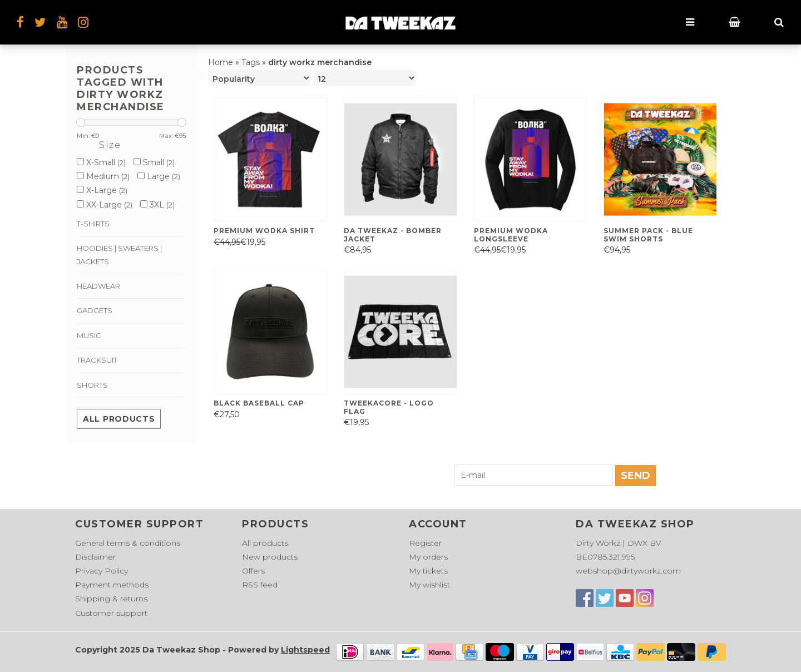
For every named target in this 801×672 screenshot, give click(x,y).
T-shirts (93, 224)
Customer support (111, 613)
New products (270, 557)
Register (425, 543)
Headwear (98, 286)
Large (159, 176)
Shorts (92, 385)
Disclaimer (95, 557)
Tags (251, 62)
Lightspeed (305, 650)
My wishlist (429, 585)
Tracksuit (97, 360)
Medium (103, 176)
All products (119, 419)
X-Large (102, 190)
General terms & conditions (128, 543)
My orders (428, 557)
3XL (157, 205)
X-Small (101, 162)
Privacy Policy (102, 571)
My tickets (428, 571)
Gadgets (95, 310)
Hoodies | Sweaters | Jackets (119, 255)
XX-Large (105, 205)
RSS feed (260, 585)
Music (89, 335)
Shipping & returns (111, 599)
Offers (253, 571)
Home (221, 62)
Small (154, 162)
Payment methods (112, 585)
